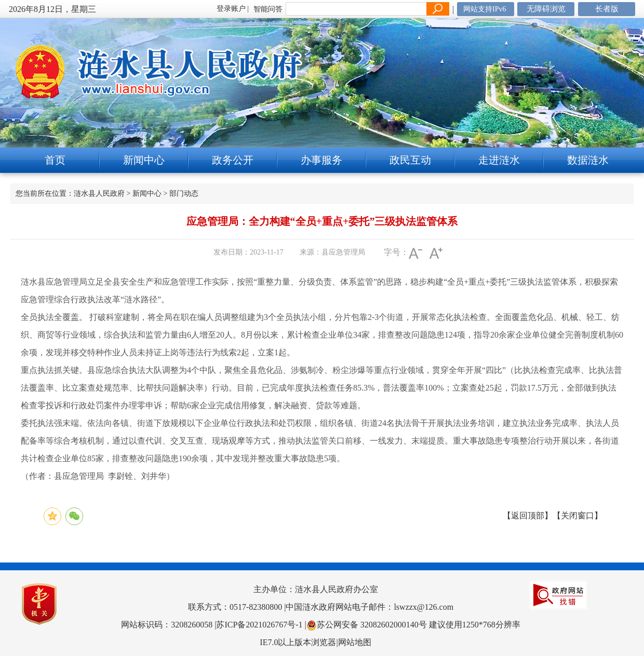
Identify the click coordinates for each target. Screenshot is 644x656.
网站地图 (355, 642)
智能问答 (268, 9)
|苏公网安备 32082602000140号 (367, 625)
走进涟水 (499, 160)
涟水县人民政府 (99, 193)
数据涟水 (588, 160)
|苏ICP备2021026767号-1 (258, 625)
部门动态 (184, 193)
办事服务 (321, 160)
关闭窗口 (578, 516)
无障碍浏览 (546, 9)
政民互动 (410, 160)
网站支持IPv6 (485, 9)
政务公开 (233, 160)
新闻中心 (144, 160)
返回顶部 (528, 516)
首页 (55, 160)
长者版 (607, 9)
